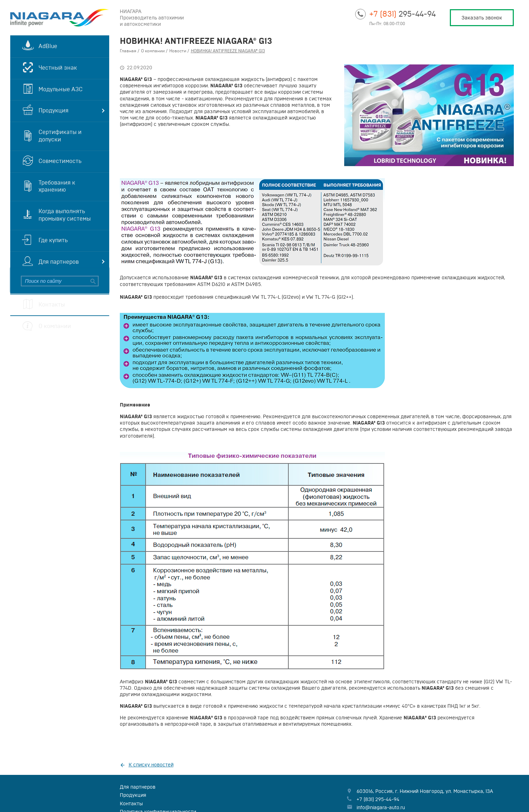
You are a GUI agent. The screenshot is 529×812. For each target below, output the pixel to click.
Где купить (53, 240)
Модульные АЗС (61, 89)
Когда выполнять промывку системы (65, 215)
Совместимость (60, 161)
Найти (92, 281)
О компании (55, 326)
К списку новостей (151, 765)
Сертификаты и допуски (60, 136)
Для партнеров (59, 262)
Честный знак (58, 68)
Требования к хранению (57, 186)
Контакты (52, 304)
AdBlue (48, 46)
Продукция (54, 110)
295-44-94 (402, 14)
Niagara (60, 18)
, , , (425, 791)
